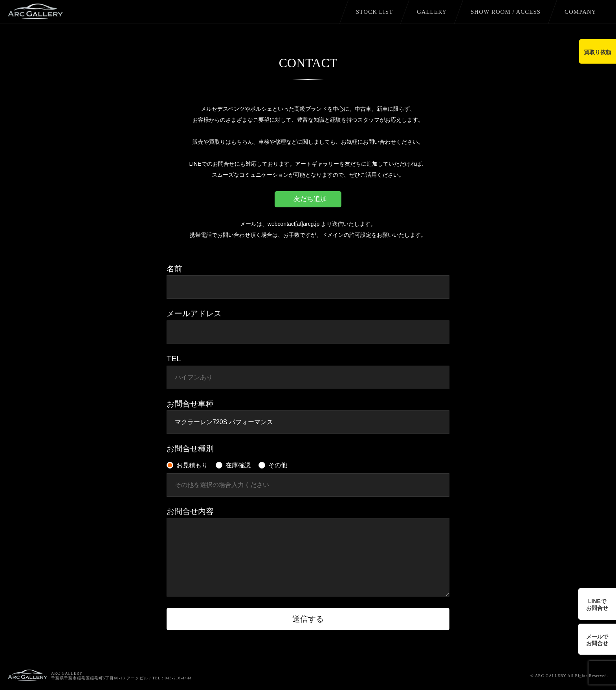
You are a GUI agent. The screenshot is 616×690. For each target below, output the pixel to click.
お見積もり (192, 465)
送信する (308, 619)
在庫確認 (238, 465)
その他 (278, 465)
